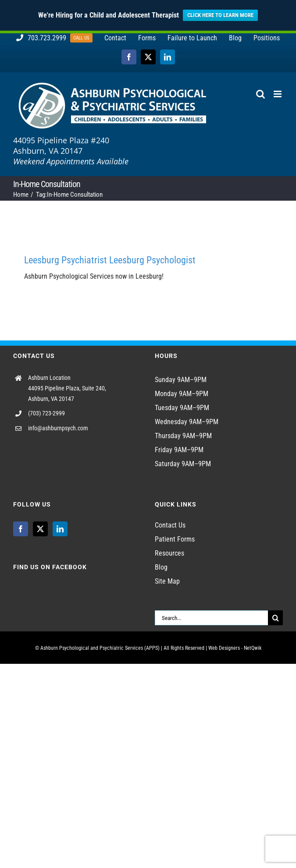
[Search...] (212, 618)
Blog (161, 567)
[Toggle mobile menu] (278, 94)
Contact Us (170, 525)
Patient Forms (175, 539)
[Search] (275, 618)
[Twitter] (40, 529)
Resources (169, 553)
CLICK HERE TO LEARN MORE (220, 15)
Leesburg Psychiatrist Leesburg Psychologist (110, 260)
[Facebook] (21, 529)
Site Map (167, 581)
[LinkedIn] (60, 529)
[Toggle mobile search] (260, 94)
